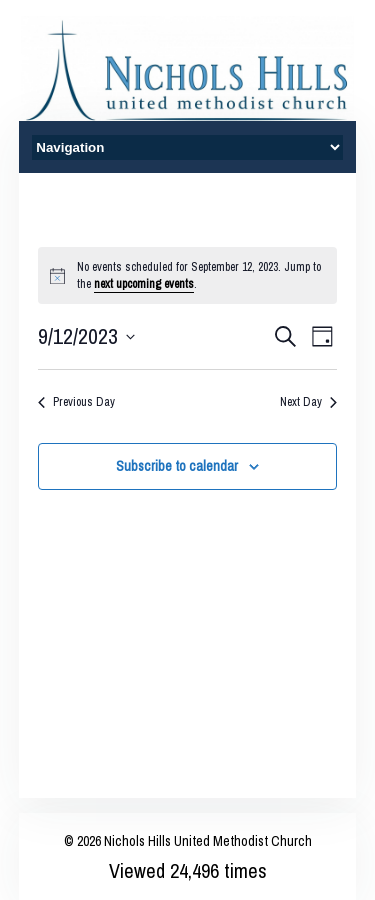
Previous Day (76, 402)
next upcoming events (144, 284)
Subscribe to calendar (177, 466)
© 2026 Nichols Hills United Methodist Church (188, 841)
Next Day (308, 402)
